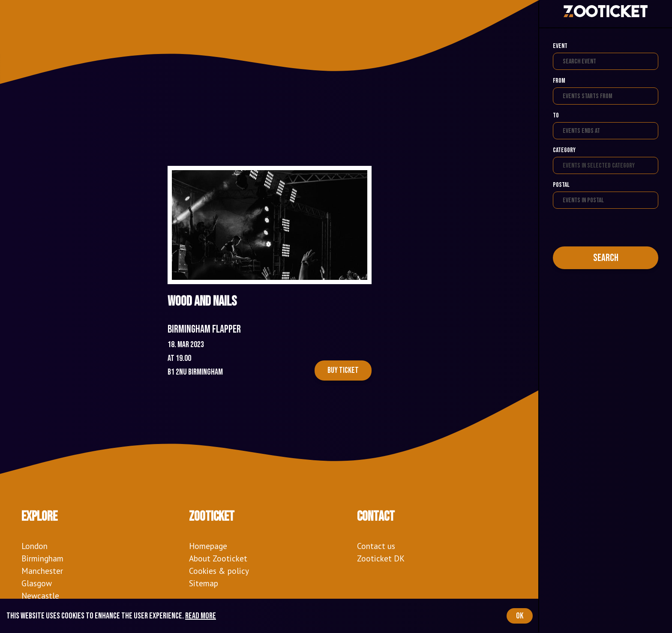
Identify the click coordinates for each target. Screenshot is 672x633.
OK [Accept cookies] (520, 616)
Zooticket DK (381, 558)
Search (606, 258)
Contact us (376, 546)
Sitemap (204, 583)
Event (560, 46)
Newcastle (40, 595)
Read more (201, 616)
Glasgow (37, 583)
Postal (561, 185)
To (556, 115)
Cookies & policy (219, 571)
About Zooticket (218, 558)
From (559, 81)
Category (564, 150)
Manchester (42, 571)
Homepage (208, 546)
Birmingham (42, 558)
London (34, 546)
